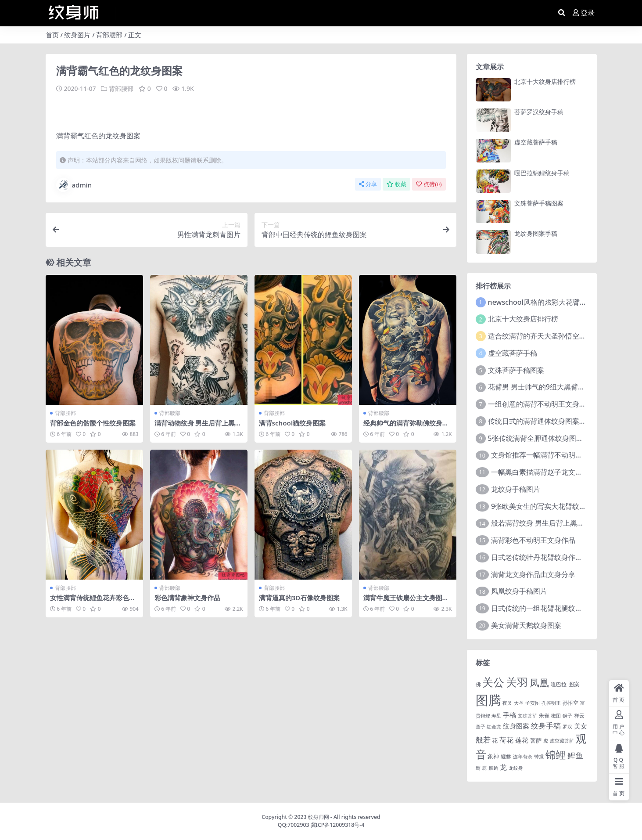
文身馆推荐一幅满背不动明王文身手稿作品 (558, 455)
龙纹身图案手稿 (536, 233)
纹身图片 (77, 35)
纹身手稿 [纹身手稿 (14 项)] (546, 726)
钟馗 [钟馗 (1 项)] (539, 757)
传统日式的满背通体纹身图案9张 (539, 421)
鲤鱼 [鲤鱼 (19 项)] (575, 755)
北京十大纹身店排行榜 (545, 81)
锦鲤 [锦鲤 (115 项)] (556, 754)
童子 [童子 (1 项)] (481, 727)
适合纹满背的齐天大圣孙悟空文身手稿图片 (555, 336)
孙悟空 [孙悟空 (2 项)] (570, 703)
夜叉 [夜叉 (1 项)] (507, 703)
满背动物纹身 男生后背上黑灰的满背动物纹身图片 (198, 426)
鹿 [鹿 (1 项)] (484, 768)
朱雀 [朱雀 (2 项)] (544, 715)
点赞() (429, 184)
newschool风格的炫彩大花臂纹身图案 (548, 302)
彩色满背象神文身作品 (187, 597)
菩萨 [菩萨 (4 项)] (536, 740)
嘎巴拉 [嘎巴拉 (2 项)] (559, 684)
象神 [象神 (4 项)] (493, 756)
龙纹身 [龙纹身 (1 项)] (516, 768)
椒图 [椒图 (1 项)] (556, 716)
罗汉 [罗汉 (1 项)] (567, 727)
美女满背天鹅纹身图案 (526, 625)
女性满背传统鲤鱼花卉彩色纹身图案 (93, 601)
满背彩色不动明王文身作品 (533, 540)
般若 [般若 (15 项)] (483, 740)
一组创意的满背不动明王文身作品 (541, 404)
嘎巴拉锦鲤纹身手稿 (542, 173)
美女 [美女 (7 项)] (581, 726)
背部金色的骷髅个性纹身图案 (93, 422)
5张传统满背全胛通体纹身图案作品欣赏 (550, 438)
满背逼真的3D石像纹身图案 (299, 597)
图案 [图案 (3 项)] (574, 684)
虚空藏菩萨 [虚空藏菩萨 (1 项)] (562, 741)
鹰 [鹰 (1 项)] (478, 768)
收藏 (396, 184)
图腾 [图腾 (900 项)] (488, 700)
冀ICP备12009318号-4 (338, 825)
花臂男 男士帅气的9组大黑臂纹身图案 (547, 387)
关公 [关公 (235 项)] (493, 682)
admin (74, 184)
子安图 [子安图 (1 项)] (533, 703)
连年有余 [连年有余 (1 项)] (523, 757)
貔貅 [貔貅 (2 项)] (506, 756)
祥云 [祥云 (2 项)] (579, 715)
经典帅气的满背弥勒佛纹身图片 (406, 426)
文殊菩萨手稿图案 (539, 203)
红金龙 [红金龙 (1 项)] (494, 727)
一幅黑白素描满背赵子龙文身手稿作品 (551, 472)
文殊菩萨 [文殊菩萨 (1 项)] (527, 716)
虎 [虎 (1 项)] (546, 741)
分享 (368, 184)
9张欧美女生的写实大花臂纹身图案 (546, 506)
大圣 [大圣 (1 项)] (519, 703)
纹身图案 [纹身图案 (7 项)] (516, 726)
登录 (584, 13)
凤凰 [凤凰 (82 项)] (539, 682)
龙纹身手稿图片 (516, 489)
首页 (52, 35)
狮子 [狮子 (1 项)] (567, 716)
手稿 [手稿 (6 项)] (509, 715)
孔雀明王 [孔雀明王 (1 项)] (551, 703)
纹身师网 (319, 817)
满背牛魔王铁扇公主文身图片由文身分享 (406, 601)
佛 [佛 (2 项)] (478, 684)
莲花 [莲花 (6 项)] (522, 740)
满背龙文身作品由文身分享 (533, 574)
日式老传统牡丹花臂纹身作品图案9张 (549, 557)
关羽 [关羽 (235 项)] (517, 682)
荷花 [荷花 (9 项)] (506, 740)
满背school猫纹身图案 (292, 422)
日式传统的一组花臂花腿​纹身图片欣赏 (551, 608)
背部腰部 (109, 35)
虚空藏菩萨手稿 (536, 142)
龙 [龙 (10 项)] (503, 767)
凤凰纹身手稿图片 (519, 591)
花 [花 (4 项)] (495, 740)
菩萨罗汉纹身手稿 (539, 112)
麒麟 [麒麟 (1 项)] (493, 768)
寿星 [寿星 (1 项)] (496, 716)
